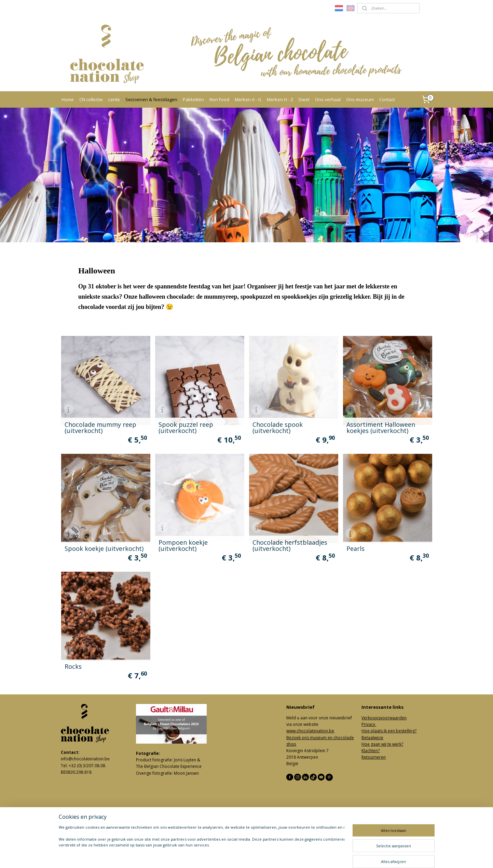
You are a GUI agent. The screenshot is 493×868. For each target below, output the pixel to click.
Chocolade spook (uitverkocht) (277, 427)
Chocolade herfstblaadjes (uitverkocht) (290, 545)
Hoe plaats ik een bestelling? (389, 731)
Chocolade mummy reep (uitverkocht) (100, 427)
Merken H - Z (280, 99)
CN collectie (91, 99)
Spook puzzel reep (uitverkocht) (186, 427)
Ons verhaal (328, 99)
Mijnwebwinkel (324, 856)
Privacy (369, 724)
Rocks (73, 666)
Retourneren (374, 757)
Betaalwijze (372, 738)
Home (68, 99)
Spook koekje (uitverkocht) (104, 548)
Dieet (304, 99)
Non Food (219, 99)
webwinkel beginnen (264, 856)
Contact (387, 99)
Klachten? (371, 751)
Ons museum (360, 99)
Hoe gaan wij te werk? (382, 744)
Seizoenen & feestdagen (151, 99)
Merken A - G (248, 99)
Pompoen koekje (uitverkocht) (183, 545)
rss (238, 856)
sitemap (224, 856)
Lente (114, 99)
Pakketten (193, 99)
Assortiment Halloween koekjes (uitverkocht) (380, 427)
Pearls (355, 548)
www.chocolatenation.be (310, 731)
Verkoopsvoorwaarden (384, 718)
